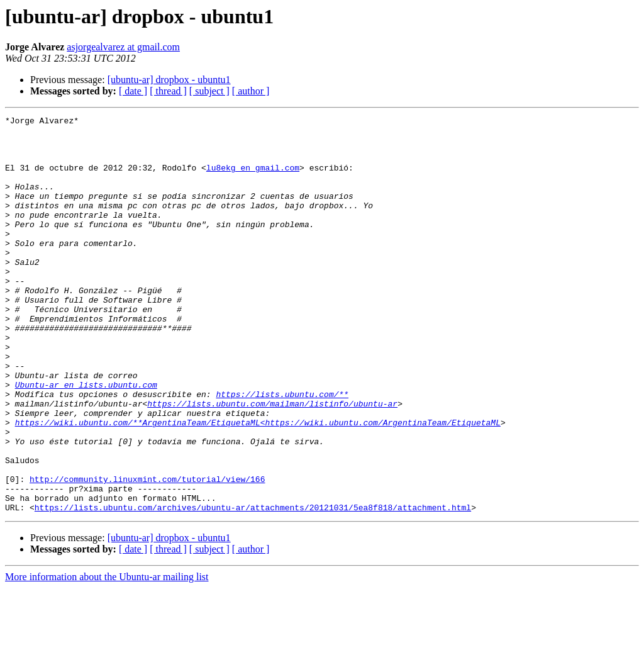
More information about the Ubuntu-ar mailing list (107, 656)
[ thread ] (168, 91)
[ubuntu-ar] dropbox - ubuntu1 (169, 80)
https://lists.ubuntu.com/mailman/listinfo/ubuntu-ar (272, 462)
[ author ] (251, 91)
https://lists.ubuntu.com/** (282, 451)
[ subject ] (209, 91)
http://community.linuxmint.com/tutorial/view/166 (147, 552)
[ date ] (133, 91)
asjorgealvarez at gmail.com (123, 47)
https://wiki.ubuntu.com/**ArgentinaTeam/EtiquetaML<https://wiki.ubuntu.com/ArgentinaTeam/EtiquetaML (258, 485)
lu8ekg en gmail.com (253, 179)
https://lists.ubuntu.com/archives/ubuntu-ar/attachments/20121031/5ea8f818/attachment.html (253, 586)
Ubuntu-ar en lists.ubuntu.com (86, 439)
